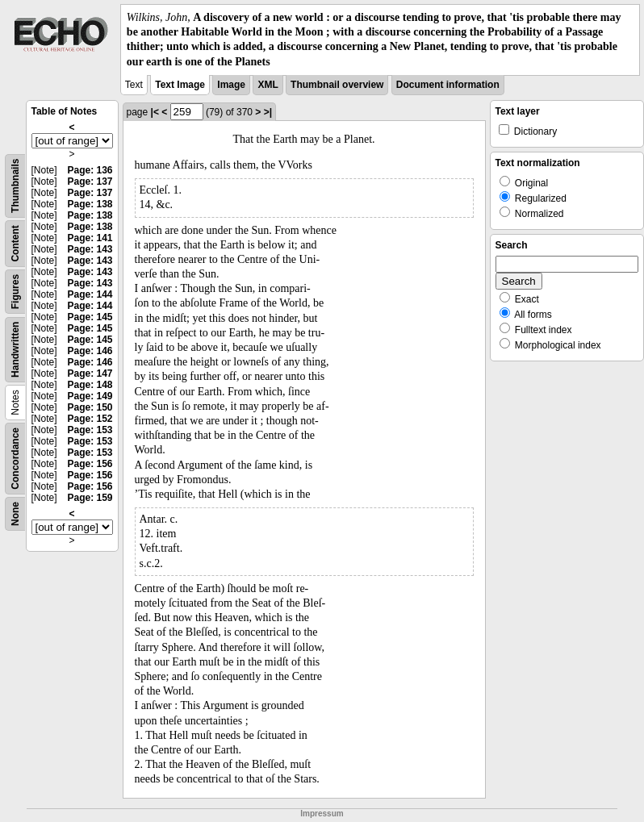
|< (155, 112)
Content (15, 243)
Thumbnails (15, 185)
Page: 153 (90, 430)
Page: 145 (90, 317)
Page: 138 (90, 204)
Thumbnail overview (337, 85)
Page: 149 (90, 396)
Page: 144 (90, 294)
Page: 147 (90, 373)
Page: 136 (90, 170)
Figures (15, 292)
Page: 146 (90, 351)
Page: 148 (90, 385)
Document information (448, 85)
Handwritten (15, 349)
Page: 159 (90, 498)
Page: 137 (90, 182)
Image (231, 85)
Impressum (322, 814)
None (15, 514)
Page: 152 (90, 419)
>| (268, 112)
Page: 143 (90, 249)
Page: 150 (90, 407)
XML (268, 85)
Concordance (15, 459)
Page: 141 (90, 238)
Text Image (180, 85)
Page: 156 (90, 464)
